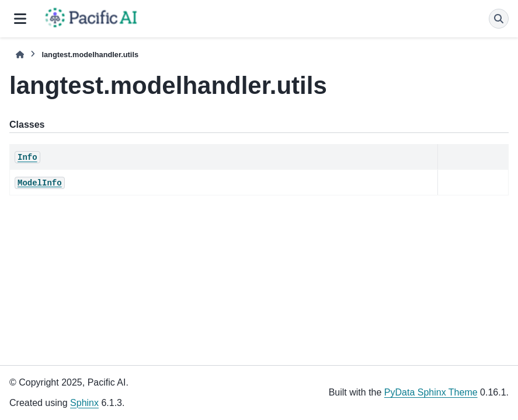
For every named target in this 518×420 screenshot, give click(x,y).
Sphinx (84, 403)
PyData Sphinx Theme (431, 392)
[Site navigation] (20, 19)
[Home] (20, 55)
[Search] (499, 19)
